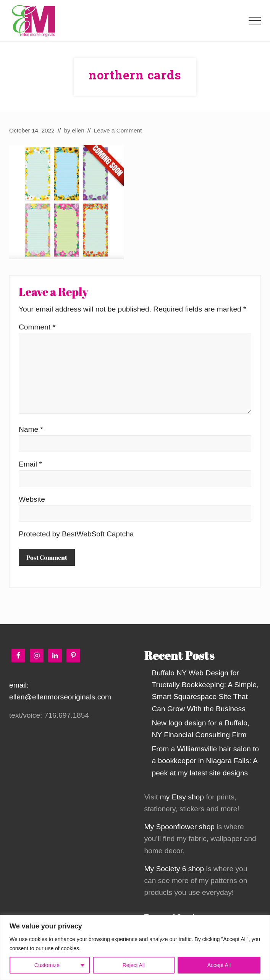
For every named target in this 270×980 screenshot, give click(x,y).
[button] (255, 21)
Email (30, 464)
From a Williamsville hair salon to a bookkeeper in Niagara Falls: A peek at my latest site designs (205, 761)
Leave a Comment (118, 130)
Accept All (219, 965)
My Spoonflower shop (180, 827)
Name (31, 429)
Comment (37, 327)
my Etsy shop (182, 797)
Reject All (134, 965)
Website (32, 499)
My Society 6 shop (174, 869)
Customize (47, 965)
